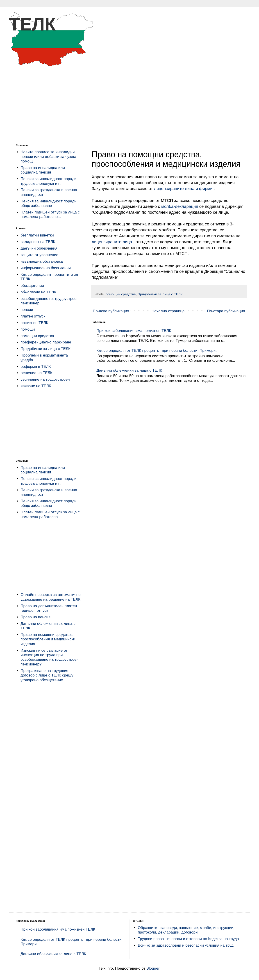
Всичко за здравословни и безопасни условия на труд (186, 945)
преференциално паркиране (46, 342)
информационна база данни (46, 268)
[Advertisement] (129, 102)
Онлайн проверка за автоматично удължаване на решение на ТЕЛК (50, 597)
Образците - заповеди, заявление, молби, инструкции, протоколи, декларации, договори (186, 930)
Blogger (153, 968)
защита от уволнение (39, 255)
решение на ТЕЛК (36, 373)
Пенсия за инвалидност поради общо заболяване (48, 203)
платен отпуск (33, 316)
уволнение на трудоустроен (45, 379)
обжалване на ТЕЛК (38, 292)
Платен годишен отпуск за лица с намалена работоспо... (50, 214)
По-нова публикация (111, 311)
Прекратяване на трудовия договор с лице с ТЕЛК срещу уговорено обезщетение (47, 675)
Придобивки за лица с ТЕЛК (160, 294)
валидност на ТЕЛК (38, 242)
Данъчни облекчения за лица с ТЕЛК (129, 370)
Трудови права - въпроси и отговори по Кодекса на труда (188, 939)
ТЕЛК (32, 24)
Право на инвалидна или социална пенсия (43, 170)
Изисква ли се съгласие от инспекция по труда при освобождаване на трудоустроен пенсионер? (50, 657)
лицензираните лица (112, 242)
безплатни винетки (37, 235)
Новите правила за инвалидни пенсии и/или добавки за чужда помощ (48, 157)
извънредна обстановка (42, 261)
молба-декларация (180, 206)
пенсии (27, 310)
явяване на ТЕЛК (36, 386)
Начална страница (168, 311)
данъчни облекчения (39, 248)
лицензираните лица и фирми (184, 189)
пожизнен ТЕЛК (34, 323)
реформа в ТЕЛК (36, 367)
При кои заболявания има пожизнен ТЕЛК (134, 331)
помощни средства (121, 294)
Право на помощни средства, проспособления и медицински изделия (48, 639)
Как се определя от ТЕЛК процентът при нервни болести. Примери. (157, 351)
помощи (28, 329)
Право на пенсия (35, 617)
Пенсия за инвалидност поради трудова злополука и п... (48, 181)
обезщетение (32, 286)
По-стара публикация (226, 311)
